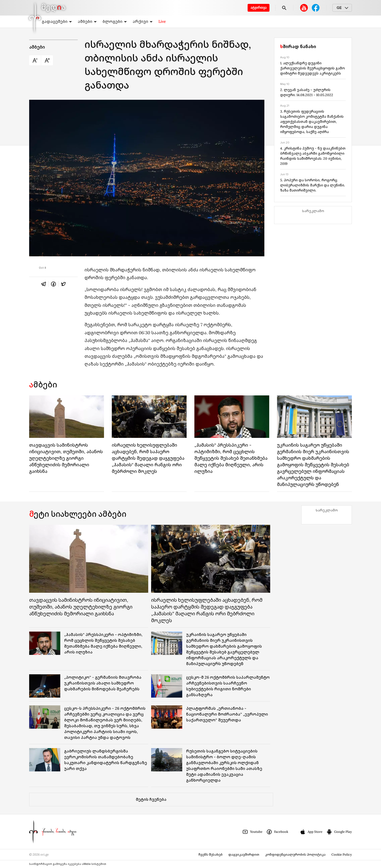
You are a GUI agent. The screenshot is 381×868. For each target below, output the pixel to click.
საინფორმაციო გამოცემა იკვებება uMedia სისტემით (68, 864)
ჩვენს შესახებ (211, 855)
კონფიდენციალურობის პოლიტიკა (295, 855)
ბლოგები (115, 21)
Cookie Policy (342, 855)
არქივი (143, 21)
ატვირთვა (259, 8)
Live (162, 21)
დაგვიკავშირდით (244, 855)
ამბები (87, 21)
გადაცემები (57, 21)
